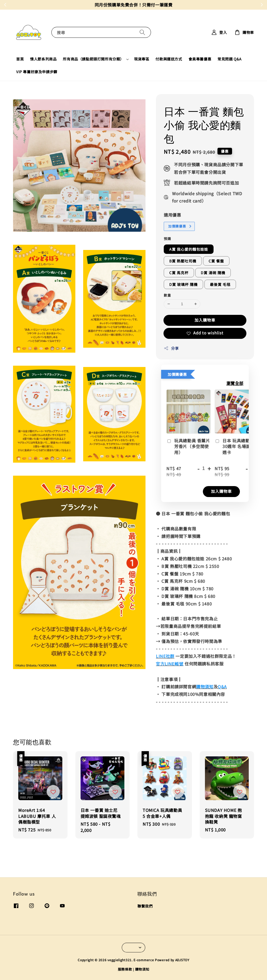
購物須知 (142, 969)
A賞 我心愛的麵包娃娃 (189, 249)
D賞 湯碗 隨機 (213, 273)
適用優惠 (172, 215)
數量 (167, 295)
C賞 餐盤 (216, 261)
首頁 (20, 59)
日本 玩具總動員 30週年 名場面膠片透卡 (237, 446)
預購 (167, 239)
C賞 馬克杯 (179, 273)
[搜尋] (142, 32)
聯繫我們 (145, 906)
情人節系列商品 (43, 59)
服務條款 (125, 969)
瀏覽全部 (235, 383)
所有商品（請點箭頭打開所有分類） (93, 59)
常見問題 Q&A (230, 59)
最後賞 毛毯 (220, 284)
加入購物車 (205, 320)
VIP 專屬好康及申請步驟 (37, 72)
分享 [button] (171, 348)
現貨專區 (142, 59)
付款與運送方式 (169, 59)
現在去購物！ (169, 5)
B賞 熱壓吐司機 (183, 261)
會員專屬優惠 (200, 59)
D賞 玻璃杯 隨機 (183, 284)
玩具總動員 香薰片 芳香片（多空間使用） (188, 446)
